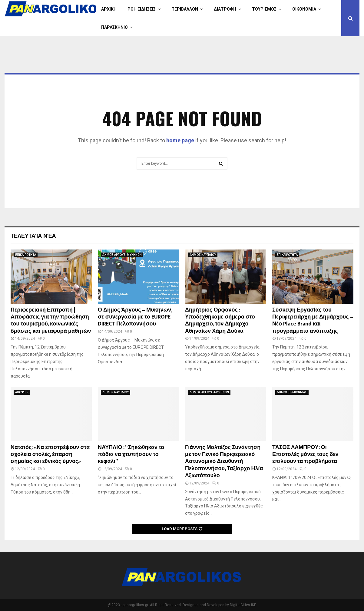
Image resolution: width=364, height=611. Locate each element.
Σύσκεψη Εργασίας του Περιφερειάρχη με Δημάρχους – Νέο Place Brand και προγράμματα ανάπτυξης (313, 321)
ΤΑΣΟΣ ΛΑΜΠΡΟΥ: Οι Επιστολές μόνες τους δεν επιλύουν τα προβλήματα (305, 455)
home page (180, 140)
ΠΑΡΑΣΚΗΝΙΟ (114, 27)
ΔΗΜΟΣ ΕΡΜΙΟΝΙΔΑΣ (292, 392)
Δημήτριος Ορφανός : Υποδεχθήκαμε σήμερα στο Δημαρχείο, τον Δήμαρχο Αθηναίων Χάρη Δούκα (220, 321)
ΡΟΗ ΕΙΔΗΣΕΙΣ (142, 9)
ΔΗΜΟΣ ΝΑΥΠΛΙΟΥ (203, 255)
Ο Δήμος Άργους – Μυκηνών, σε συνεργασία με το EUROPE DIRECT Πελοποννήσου (135, 317)
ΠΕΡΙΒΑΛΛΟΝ (185, 9)
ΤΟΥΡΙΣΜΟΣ (264, 9)
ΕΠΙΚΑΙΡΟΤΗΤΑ (26, 255)
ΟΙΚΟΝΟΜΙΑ (304, 9)
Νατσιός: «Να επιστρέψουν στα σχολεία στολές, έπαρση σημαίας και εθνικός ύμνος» (50, 455)
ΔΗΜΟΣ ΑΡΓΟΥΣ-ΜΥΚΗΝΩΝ (122, 255)
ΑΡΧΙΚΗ (109, 9)
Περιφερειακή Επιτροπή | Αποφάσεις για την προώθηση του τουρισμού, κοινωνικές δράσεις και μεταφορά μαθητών (51, 321)
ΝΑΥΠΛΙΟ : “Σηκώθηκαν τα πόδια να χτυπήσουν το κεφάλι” (131, 455)
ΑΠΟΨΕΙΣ (22, 392)
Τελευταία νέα (33, 235)
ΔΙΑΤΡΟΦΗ (225, 9)
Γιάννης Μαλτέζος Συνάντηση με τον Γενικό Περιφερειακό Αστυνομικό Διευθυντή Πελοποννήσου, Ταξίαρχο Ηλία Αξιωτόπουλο (224, 462)
